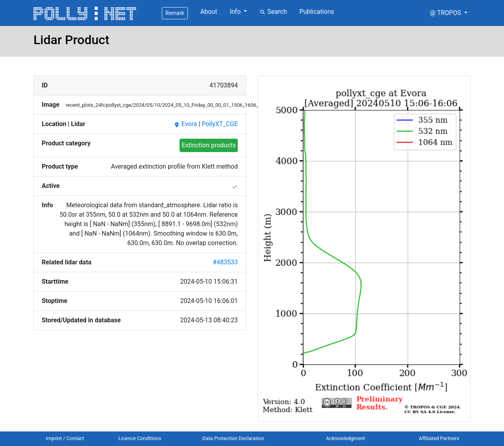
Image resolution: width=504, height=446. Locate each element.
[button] (449, 13)
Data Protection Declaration (233, 438)
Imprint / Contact (65, 438)
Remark (175, 13)
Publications (317, 12)
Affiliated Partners (439, 438)
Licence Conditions (140, 438)
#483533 (225, 262)
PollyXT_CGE (220, 124)
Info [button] (236, 12)
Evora (185, 124)
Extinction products (209, 145)
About (209, 12)
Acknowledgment (346, 438)
